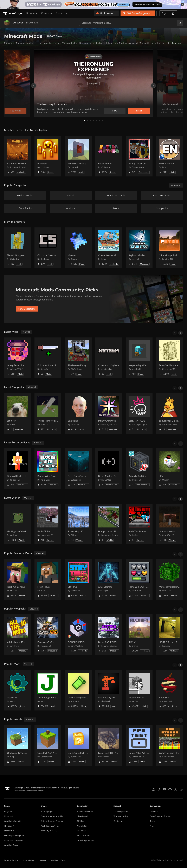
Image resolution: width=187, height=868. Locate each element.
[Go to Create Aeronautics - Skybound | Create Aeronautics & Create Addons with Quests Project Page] (109, 248)
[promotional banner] (93, 4)
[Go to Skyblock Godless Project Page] (139, 248)
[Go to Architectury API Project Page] (109, 690)
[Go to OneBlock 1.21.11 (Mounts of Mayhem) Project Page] (48, 745)
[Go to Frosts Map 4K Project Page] (78, 524)
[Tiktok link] (159, 789)
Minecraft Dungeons (13, 840)
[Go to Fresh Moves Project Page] (48, 579)
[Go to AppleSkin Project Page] (169, 690)
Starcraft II (9, 831)
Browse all (176, 185)
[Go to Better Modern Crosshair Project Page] (109, 469)
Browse (32, 13)
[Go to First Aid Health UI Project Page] (18, 469)
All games (8, 812)
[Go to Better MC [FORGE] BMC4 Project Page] (109, 635)
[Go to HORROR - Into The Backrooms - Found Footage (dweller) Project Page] (169, 635)
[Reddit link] (181, 789)
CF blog (80, 821)
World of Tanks (11, 845)
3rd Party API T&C (49, 831)
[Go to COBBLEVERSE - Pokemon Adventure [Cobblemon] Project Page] (78, 635)
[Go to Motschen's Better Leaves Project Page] (169, 579)
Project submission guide (52, 816)
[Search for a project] (128, 23)
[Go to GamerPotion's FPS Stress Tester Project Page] (169, 745)
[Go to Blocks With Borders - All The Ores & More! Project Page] (48, 469)
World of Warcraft (12, 821)
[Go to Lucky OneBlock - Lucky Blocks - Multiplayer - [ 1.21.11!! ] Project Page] (78, 745)
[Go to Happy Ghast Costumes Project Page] (139, 156)
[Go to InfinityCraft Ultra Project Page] (109, 413)
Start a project (47, 812)
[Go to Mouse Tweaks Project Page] (139, 690)
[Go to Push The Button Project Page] (139, 524)
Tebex (152, 821)
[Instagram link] (153, 789)
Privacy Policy (28, 860)
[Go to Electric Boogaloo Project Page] (18, 248)
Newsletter (82, 826)
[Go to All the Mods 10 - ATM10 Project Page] (18, 635)
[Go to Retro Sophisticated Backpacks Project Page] (169, 358)
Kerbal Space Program (14, 836)
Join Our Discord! (85, 812)
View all (26, 332)
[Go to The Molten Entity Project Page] (78, 358)
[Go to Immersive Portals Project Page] (78, 156)
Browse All (32, 23)
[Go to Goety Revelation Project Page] (18, 358)
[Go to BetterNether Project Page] (109, 156)
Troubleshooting (121, 816)
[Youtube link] (165, 789)
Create (47, 13)
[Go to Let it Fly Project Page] (18, 413)
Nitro (152, 826)
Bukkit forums (83, 836)
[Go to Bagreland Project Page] (78, 413)
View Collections (27, 309)
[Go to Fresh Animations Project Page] (18, 579)
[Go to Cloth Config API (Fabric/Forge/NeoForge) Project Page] (78, 690)
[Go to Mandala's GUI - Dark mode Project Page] (139, 579)
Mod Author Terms (59, 860)
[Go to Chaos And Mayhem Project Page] (109, 358)
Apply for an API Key (50, 826)
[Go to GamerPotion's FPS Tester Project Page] (139, 745)
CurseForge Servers (86, 840)
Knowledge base (121, 812)
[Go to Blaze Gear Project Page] (48, 156)
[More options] (181, 13)
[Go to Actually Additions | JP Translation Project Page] (139, 469)
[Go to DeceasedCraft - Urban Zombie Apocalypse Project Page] (48, 635)
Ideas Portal (82, 816)
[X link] (176, 789)
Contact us (118, 821)
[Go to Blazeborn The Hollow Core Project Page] (18, 156)
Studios (62, 13)
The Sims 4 (9, 826)
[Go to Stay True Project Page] (78, 579)
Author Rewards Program (52, 821)
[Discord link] (170, 789)
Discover (18, 23)
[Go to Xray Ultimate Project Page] (109, 579)
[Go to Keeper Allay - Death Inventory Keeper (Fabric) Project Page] (139, 358)
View (115, 111)
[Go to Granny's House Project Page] (169, 524)
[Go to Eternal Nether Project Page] (169, 156)
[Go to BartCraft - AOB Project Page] (139, 413)
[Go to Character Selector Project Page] (48, 248)
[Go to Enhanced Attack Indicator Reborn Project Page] (48, 358)
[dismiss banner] (182, 4)
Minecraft (8, 816)
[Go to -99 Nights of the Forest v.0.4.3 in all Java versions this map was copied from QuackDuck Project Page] (18, 524)
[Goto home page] (13, 13)
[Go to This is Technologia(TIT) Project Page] (48, 413)
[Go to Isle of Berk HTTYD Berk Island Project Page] (109, 745)
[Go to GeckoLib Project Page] (18, 690)
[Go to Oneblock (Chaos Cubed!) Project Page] (18, 745)
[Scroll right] (181, 333)
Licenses (42, 860)
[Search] (180, 23)
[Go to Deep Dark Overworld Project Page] (78, 469)
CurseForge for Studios (160, 816)
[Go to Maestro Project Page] (78, 248)
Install (139, 111)
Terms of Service (11, 860)
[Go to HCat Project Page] (169, 469)
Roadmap (81, 831)
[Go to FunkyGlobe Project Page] (48, 524)
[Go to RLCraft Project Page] (139, 635)
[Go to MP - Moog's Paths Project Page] (169, 248)
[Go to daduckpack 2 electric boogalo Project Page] (169, 413)
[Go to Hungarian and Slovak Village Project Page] (109, 524)
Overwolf (154, 812)
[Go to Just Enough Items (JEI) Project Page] (48, 690)
